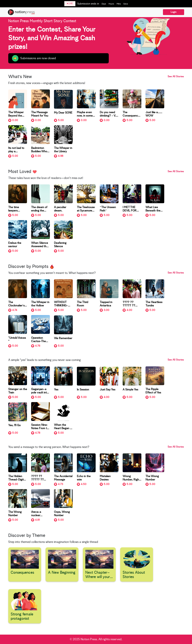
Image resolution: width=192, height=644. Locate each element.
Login (174, 12)
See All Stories (176, 77)
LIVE (70, 3)
